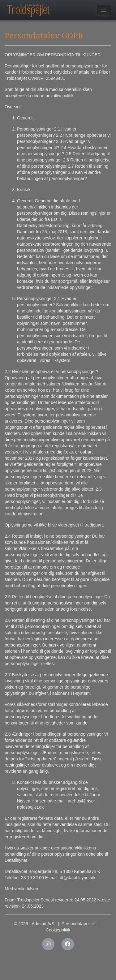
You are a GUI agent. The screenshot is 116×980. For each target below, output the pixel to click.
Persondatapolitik (78, 924)
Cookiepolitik (58, 930)
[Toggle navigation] (104, 10)
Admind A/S (43, 924)
